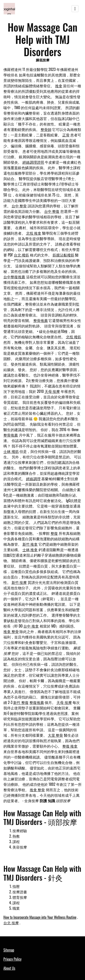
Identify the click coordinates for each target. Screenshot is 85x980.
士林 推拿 (30, 550)
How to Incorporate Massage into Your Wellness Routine (40, 917)
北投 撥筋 (74, 337)
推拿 (59, 86)
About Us (9, 968)
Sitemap (9, 950)
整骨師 (46, 129)
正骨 (66, 135)
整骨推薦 (41, 320)
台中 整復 (52, 211)
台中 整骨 (19, 206)
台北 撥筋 (22, 255)
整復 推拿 (70, 746)
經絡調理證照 (33, 162)
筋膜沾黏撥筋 (63, 255)
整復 (54, 533)
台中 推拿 (31, 626)
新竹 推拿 (30, 544)
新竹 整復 (21, 702)
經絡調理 (33, 479)
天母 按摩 (52, 391)
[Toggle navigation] (75, 9)
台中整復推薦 (14, 277)
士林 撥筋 (11, 451)
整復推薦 (37, 702)
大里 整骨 (56, 735)
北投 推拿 (34, 233)
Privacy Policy (12, 959)
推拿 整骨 (11, 631)
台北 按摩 (11, 923)
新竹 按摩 (19, 582)
